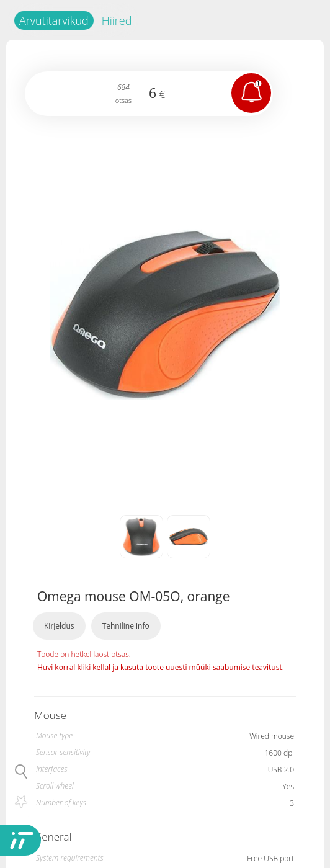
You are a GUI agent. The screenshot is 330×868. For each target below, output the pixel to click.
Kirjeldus (59, 626)
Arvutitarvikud (54, 20)
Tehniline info (126, 626)
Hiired (117, 20)
